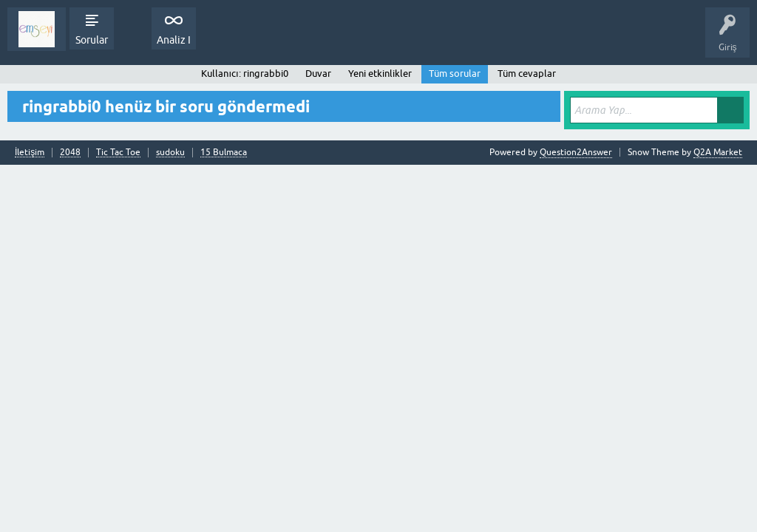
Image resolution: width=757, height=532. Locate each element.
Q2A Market (718, 152)
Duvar (318, 74)
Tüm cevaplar (527, 74)
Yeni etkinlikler (380, 74)
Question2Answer (576, 152)
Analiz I (174, 40)
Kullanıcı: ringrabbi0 (244, 74)
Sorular (92, 40)
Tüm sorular (455, 74)
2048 (70, 153)
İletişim (30, 153)
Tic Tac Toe (118, 153)
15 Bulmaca (224, 153)
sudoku (170, 153)
